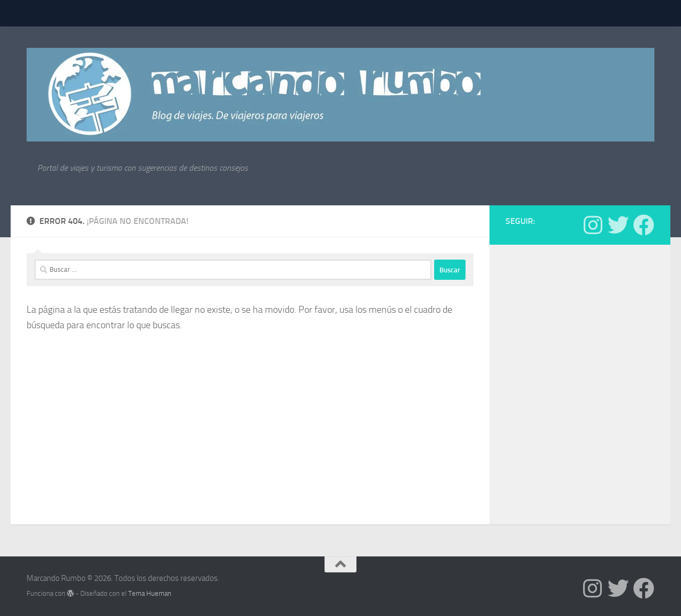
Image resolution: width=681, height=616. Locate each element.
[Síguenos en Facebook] (644, 225)
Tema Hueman (150, 593)
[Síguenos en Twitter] (618, 225)
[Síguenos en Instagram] (593, 225)
